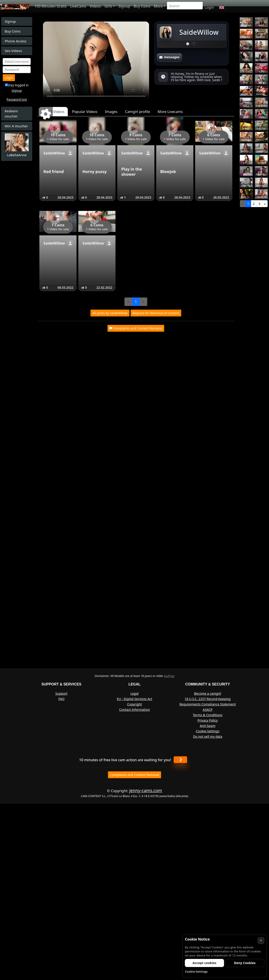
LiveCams (78, 6)
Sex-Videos (13, 51)
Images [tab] (111, 112)
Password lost (17, 99)
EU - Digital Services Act (134, 699)
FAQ (61, 699)
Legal (134, 693)
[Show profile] (70, 153)
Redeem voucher (11, 114)
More (158, 6)
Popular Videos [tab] (85, 112)
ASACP (208, 710)
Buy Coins (142, 6)
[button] (222, 7)
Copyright (134, 704)
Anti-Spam (208, 726)
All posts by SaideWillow (110, 313)
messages (169, 57)
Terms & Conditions (208, 715)
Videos (95, 6)
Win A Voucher (16, 126)
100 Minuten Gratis (50, 6)
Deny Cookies (245, 963)
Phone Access (16, 41)
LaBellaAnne (17, 155)
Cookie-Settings (208, 731)
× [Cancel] (261, 940)
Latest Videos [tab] (53, 112)
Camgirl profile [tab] (138, 112)
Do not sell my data (207, 736)
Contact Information (134, 710)
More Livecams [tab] (170, 112)
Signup (124, 6)
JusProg (169, 676)
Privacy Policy (208, 720)
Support (61, 693)
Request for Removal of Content (156, 313)
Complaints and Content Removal (134, 775)
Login (209, 7)
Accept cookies (204, 963)
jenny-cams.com (146, 790)
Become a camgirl (208, 693)
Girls (108, 6)
